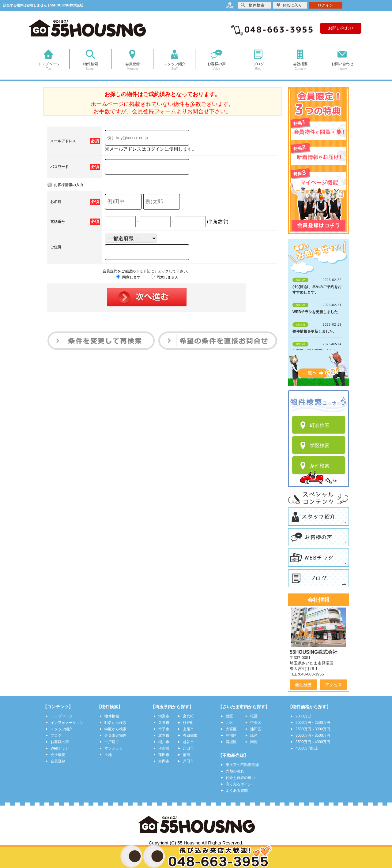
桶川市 (164, 742)
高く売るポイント (240, 784)
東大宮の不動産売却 (242, 765)
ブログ (56, 735)
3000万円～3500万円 (313, 735)
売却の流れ (235, 771)
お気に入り (289, 5)
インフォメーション (67, 723)
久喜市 (164, 723)
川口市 (188, 748)
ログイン (326, 5)
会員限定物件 (115, 735)
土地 (108, 755)
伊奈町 (164, 748)
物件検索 (112, 716)
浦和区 (256, 729)
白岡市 (164, 761)
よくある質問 (237, 791)
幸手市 (164, 729)
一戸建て (112, 742)
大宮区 (231, 729)
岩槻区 (231, 742)
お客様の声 (60, 742)
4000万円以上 (307, 748)
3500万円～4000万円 (313, 742)
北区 (229, 723)
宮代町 (188, 716)
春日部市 (190, 735)
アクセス (334, 685)
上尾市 (188, 729)
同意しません (165, 277)
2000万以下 (305, 716)
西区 (229, 716)
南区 (254, 742)
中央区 (256, 723)
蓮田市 (164, 755)
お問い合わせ (341, 28)
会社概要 (303, 685)
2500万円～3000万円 (313, 729)
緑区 (254, 735)
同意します (128, 277)
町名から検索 (115, 723)
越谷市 (188, 742)
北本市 (164, 735)
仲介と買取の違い (240, 778)
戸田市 (188, 761)
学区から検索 (115, 729)
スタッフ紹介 (62, 729)
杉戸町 (188, 723)
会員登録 (58, 761)
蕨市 (187, 755)
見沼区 (231, 735)
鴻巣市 (164, 716)
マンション (114, 748)
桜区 (254, 716)
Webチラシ (60, 748)
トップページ (62, 716)
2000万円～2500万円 (313, 723)
